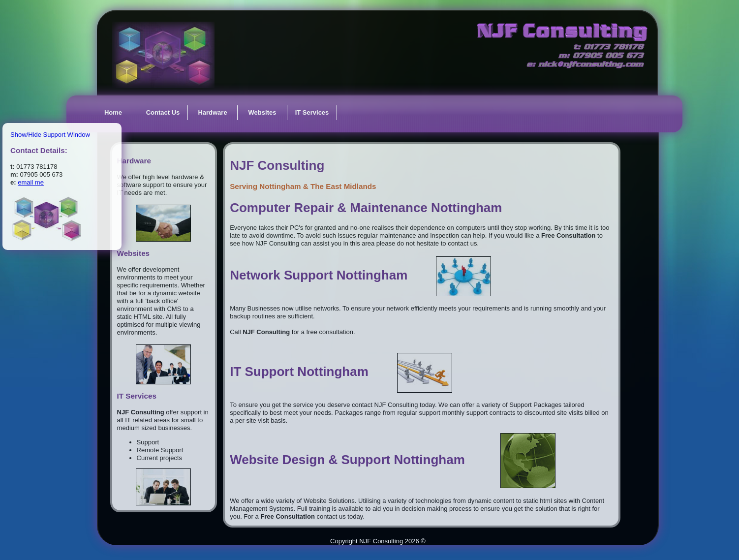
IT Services (312, 112)
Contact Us (163, 112)
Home (113, 112)
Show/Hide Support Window (50, 135)
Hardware (212, 112)
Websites (262, 112)
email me (31, 182)
